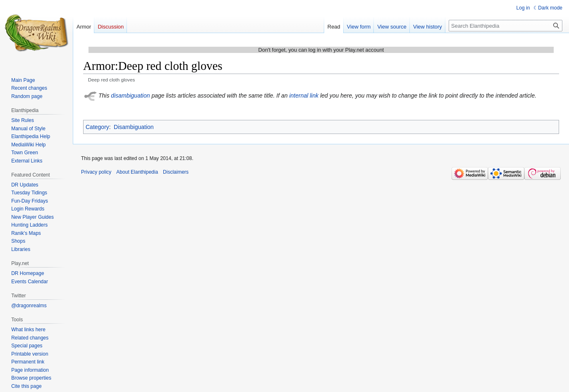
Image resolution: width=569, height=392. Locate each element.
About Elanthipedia (137, 172)
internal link (304, 96)
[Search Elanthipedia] (506, 26)
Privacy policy (96, 172)
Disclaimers (176, 172)
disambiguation (130, 96)
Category (97, 127)
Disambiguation (134, 127)
